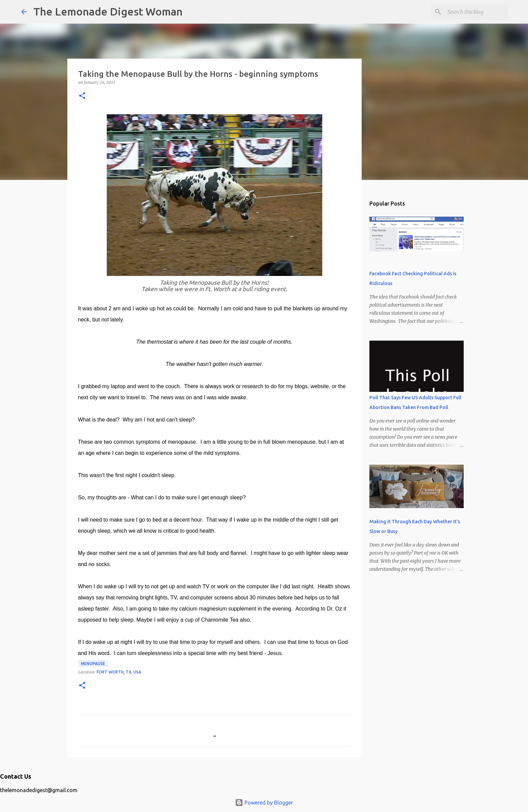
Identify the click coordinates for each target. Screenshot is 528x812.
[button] (82, 96)
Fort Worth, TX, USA (119, 672)
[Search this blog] (473, 12)
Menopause (93, 664)
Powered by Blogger (264, 803)
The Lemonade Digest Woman (108, 11)
